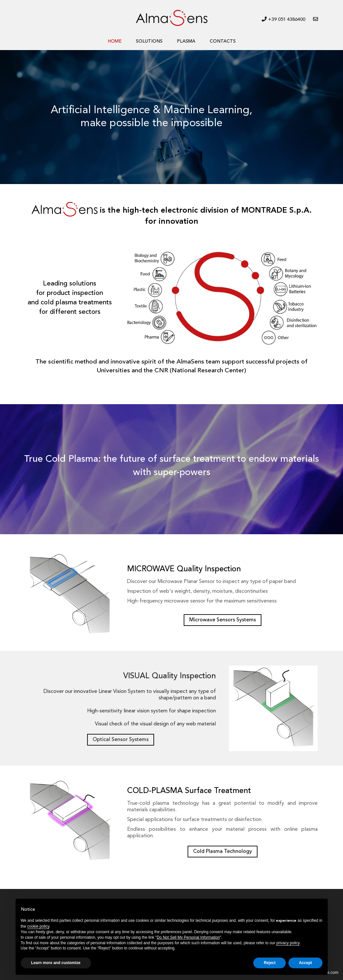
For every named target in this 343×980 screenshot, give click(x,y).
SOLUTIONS (149, 41)
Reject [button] (270, 963)
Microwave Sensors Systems (223, 620)
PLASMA (186, 41)
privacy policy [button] (288, 943)
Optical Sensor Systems (121, 740)
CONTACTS (223, 41)
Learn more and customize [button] (56, 963)
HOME (115, 41)
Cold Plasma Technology (223, 852)
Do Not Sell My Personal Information (188, 937)
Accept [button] (305, 963)
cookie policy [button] (38, 926)
